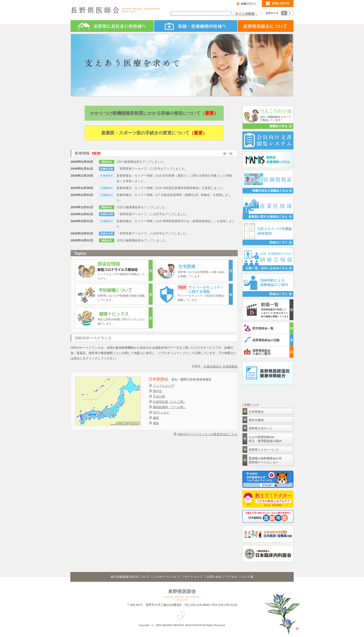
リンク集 (247, 577)
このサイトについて (167, 577)
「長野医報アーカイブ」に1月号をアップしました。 (152, 169)
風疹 (156, 423)
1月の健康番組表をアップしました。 (141, 162)
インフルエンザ (164, 386)
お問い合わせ (278, 3)
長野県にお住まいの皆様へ (112, 26)
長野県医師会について (266, 26)
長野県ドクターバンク (264, 450)
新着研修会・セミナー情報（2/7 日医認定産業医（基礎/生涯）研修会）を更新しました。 (174, 198)
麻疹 (156, 418)
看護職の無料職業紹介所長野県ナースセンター (265, 460)
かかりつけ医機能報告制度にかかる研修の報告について (154, 113)
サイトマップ (194, 577)
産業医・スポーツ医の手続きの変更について (154, 133)
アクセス (231, 577)
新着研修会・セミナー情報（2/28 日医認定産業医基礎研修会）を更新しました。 (171, 188)
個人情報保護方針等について (130, 577)
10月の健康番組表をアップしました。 (142, 240)
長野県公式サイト (261, 428)
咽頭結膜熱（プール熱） (170, 407)
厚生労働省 (256, 420)
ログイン (246, 3)
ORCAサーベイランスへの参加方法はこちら (208, 434)
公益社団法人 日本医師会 (221, 366)
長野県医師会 (115, 10)
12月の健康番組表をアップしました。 (142, 207)
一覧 (230, 154)
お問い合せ (214, 577)
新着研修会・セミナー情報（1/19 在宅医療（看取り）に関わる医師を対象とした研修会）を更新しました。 (174, 178)
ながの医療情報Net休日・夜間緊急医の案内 (265, 439)
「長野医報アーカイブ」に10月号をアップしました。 (153, 233)
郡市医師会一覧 (259, 328)
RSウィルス (161, 412)
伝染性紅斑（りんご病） (170, 402)
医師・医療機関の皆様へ (196, 26)
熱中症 (158, 391)
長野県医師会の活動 (262, 340)
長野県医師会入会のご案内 (257, 352)
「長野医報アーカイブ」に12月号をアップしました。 (153, 214)
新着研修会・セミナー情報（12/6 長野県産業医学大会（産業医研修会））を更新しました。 (176, 224)
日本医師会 (256, 412)
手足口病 (159, 396)
